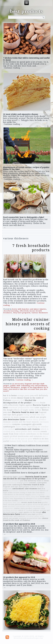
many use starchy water (20, 497)
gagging (6, 497)
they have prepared (22, 313)
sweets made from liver (31, 502)
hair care (17, 502)
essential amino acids (35, 516)
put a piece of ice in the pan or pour (25, 437)
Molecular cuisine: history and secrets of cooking (28, 324)
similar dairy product (36, 419)
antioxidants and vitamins (27, 429)
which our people (38, 417)
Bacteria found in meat (34, 485)
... (5, 227)
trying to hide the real (34, 415)
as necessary (18, 384)
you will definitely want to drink (34, 481)
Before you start (28, 514)
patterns (36, 403)
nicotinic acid (13, 506)
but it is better (10, 395)
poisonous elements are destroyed (24, 491)
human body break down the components (29, 441)
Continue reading (24, 380)
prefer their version (31, 431)
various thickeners (40, 313)
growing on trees (10, 510)
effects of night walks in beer (27, 410)
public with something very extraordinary (29, 386)
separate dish (18, 400)
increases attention (11, 481)
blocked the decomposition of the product (20, 401)
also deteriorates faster (14, 419)
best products (26, 11)
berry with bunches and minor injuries (29, 309)
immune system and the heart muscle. (21, 422)
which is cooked (25, 510)
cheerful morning (11, 311)
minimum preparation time (21, 407)
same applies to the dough (30, 512)
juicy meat (16, 431)
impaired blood (10, 483)
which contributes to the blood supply (24, 494)
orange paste (24, 395)
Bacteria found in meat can (25, 412)
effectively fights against (20, 405)
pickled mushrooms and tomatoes (26, 436)
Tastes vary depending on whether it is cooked (23, 499)
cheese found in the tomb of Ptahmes (26, 519)
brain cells (45, 497)
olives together (38, 495)
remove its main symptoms (16, 417)
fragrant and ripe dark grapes (16, 487)
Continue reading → (13, 68)
